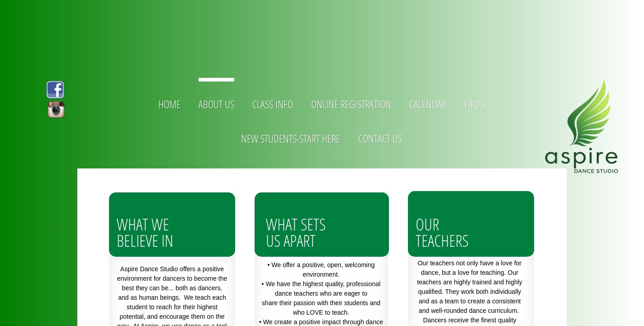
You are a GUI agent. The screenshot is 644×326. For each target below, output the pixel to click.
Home (169, 104)
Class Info (273, 104)
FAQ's (475, 104)
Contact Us (380, 138)
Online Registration (351, 104)
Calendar (428, 104)
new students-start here (291, 138)
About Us (216, 104)
